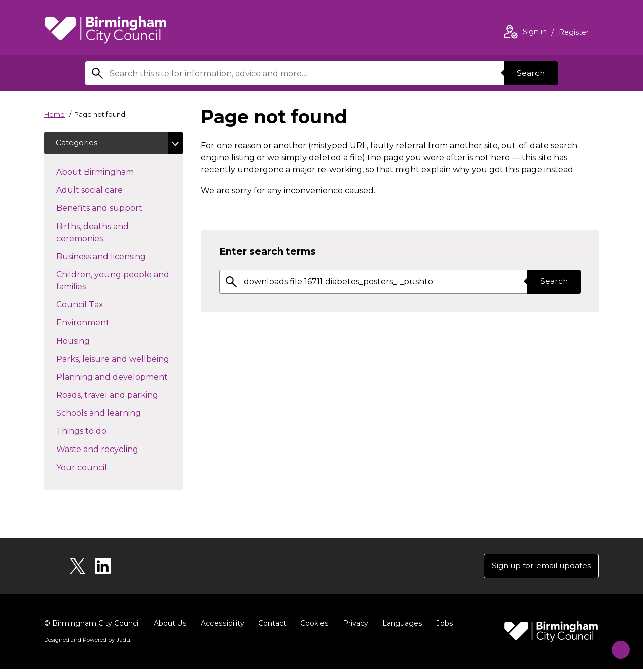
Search (529, 73)
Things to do (99, 432)
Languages (400, 626)
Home (55, 114)
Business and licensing (119, 257)
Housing (91, 342)
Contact (271, 626)
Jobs (442, 626)
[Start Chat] (616, 645)
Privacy (353, 626)
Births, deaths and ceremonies (97, 234)
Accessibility (222, 626)
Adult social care (107, 191)
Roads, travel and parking (120, 396)
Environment (101, 323)
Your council (99, 468)
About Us (170, 626)
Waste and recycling (115, 450)
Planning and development (120, 378)
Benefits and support (117, 209)
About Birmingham (113, 173)
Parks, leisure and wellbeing (120, 360)
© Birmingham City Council (92, 626)
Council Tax (98, 305)
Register (574, 33)
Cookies (313, 626)
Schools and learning (116, 414)
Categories (78, 143)
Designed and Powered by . (87, 642)
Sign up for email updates (538, 568)
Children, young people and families (113, 282)
